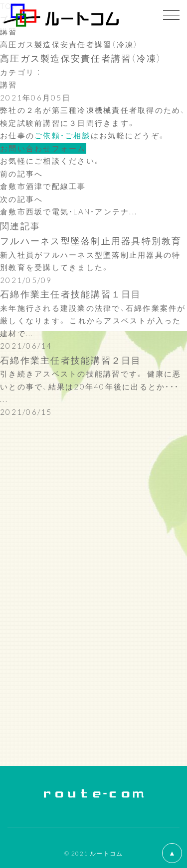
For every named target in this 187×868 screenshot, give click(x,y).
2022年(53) (24, 559)
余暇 (9, 478)
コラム (13, 503)
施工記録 (17, 453)
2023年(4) (21, 546)
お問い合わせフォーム (43, 148)
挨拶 (9, 440)
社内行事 (17, 490)
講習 (9, 31)
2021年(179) (27, 572)
